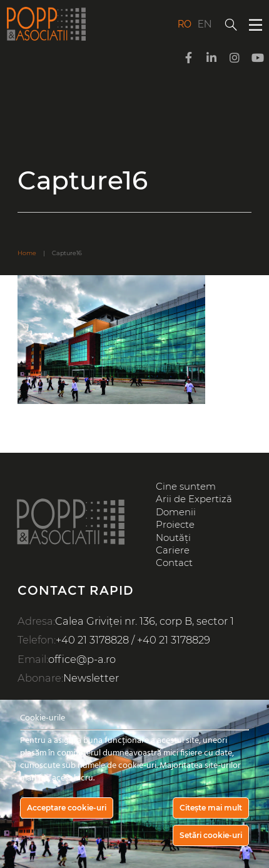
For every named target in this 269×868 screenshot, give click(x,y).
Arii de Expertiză (194, 499)
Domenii (176, 512)
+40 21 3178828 (92, 640)
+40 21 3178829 (174, 640)
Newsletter (91, 678)
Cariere (173, 550)
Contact (174, 563)
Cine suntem (186, 487)
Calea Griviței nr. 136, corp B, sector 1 (145, 621)
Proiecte (175, 525)
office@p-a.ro (82, 659)
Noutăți (173, 538)
